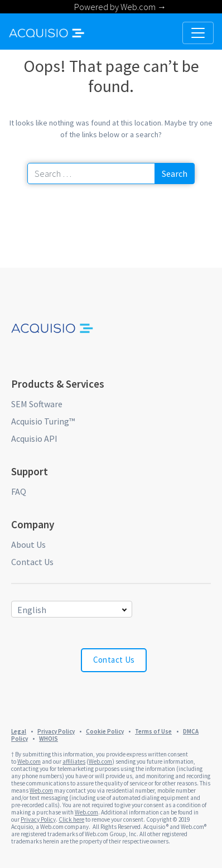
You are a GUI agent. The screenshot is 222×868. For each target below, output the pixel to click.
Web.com (29, 761)
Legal (19, 731)
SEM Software (37, 404)
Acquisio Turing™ (43, 421)
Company (33, 524)
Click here (71, 819)
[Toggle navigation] (198, 33)
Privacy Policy (56, 731)
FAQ (19, 491)
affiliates (74, 761)
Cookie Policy (105, 731)
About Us (28, 544)
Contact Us (32, 562)
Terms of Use (153, 731)
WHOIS (49, 739)
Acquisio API (34, 438)
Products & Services (58, 384)
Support (30, 471)
